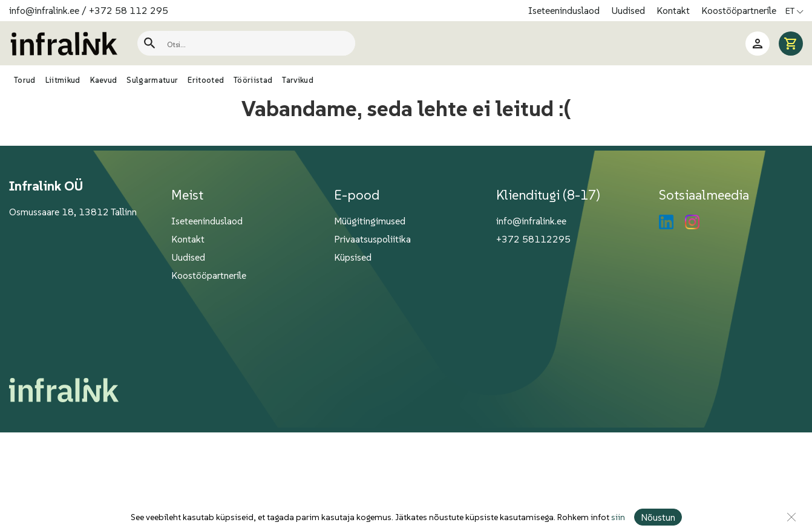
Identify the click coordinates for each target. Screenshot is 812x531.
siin (618, 517)
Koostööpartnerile (739, 10)
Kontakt (674, 10)
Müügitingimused (370, 221)
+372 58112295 (533, 239)
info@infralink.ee (44, 10)
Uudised (629, 10)
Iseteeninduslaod (565, 10)
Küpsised (353, 257)
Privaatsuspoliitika (372, 239)
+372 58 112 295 (129, 10)
